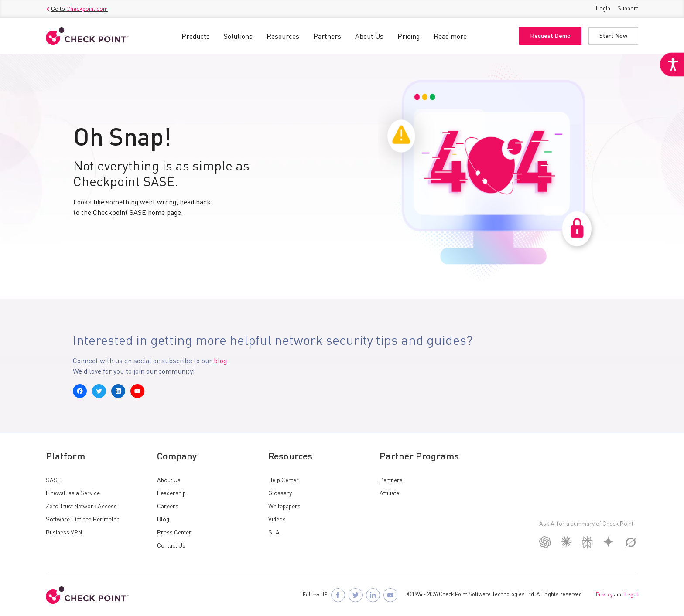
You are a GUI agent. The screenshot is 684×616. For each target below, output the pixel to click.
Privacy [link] (604, 595)
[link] (672, 65)
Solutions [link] (238, 37)
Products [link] (196, 37)
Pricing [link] (409, 37)
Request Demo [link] (550, 36)
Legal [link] (631, 595)
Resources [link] (283, 37)
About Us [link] (369, 37)
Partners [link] (327, 37)
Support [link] (628, 9)
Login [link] (603, 9)
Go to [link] (77, 9)
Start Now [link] (613, 36)
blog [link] (220, 361)
